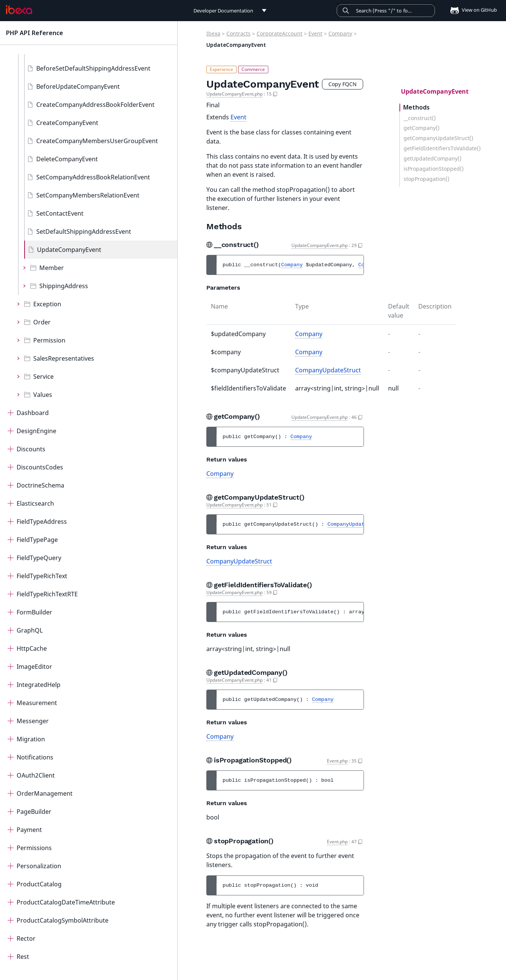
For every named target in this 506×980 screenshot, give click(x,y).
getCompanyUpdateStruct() (438, 138)
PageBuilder (34, 812)
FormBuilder (34, 612)
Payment (29, 830)
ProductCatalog (39, 884)
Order (42, 322)
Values (43, 395)
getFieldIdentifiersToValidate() (442, 148)
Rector (26, 938)
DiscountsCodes (40, 467)
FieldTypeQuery (39, 558)
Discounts (31, 449)
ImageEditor (34, 667)
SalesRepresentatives (64, 358)
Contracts (238, 33)
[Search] (386, 11)
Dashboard (33, 413)
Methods (416, 107)
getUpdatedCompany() (432, 159)
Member (52, 268)
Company (340, 33)
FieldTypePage (37, 540)
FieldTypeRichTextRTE (47, 594)
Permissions (34, 848)
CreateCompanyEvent (67, 123)
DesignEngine (36, 431)
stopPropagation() (426, 179)
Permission (49, 340)
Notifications (35, 757)
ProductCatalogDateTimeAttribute (66, 902)
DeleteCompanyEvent (67, 159)
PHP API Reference (35, 33)
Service (43, 377)
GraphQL (30, 630)
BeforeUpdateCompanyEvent (78, 86)
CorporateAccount (279, 33)
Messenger (33, 721)
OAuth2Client (36, 775)
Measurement (37, 703)
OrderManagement (45, 793)
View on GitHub (471, 10)
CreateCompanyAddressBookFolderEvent (95, 105)
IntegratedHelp (39, 685)
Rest (23, 957)
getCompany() (422, 128)
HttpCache (32, 648)
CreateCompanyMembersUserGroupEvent (97, 141)
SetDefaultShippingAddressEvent (84, 231)
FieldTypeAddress (42, 522)
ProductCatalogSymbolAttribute (63, 920)
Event (315, 33)
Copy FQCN (343, 84)
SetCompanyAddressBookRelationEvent (93, 177)
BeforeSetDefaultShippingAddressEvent (93, 68)
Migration (31, 739)
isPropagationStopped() (434, 169)
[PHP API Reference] (19, 10)
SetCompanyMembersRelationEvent (88, 195)
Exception (47, 304)
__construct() (420, 118)
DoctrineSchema (40, 485)
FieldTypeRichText (42, 576)
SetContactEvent (60, 213)
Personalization (39, 866)
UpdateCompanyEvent (69, 250)
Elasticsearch (35, 503)
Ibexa (213, 33)
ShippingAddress (64, 286)
